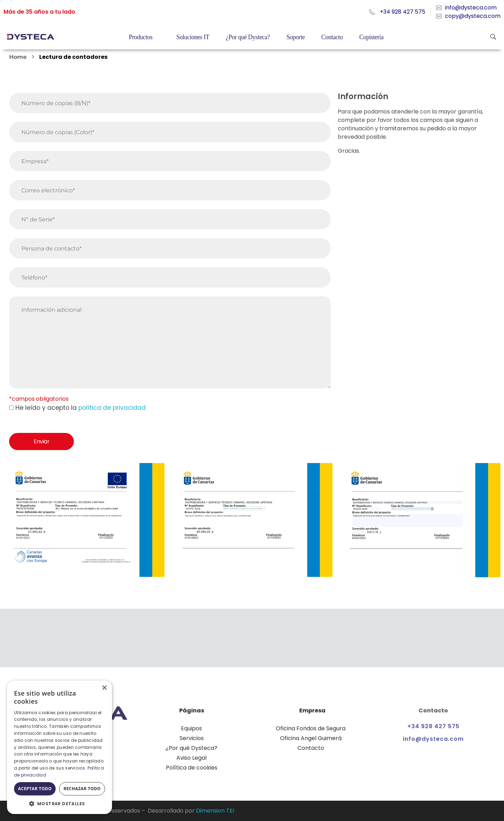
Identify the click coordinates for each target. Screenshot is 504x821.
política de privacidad (112, 408)
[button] (59, 803)
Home (18, 57)
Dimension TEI (215, 811)
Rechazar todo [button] (82, 789)
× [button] (104, 688)
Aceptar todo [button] (35, 789)
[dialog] (59, 747)
